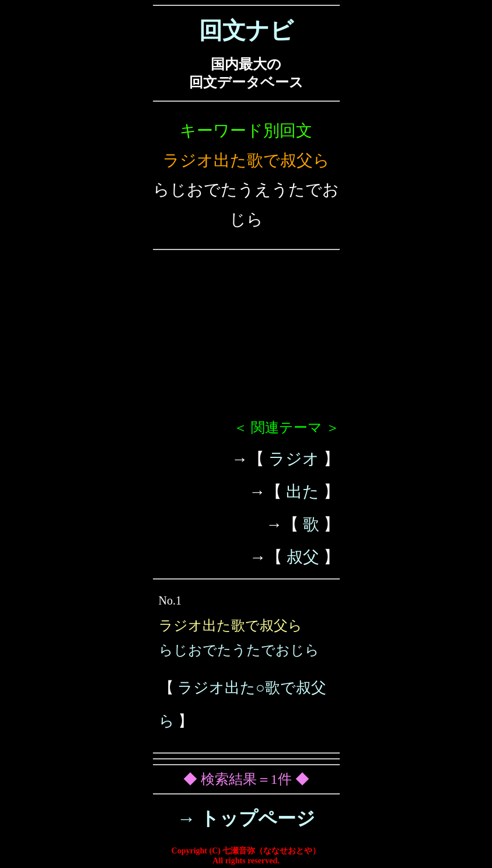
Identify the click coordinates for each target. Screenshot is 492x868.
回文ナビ (246, 31)
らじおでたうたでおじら (239, 650)
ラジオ (294, 459)
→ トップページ (246, 818)
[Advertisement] (246, 339)
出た (303, 492)
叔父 (303, 557)
